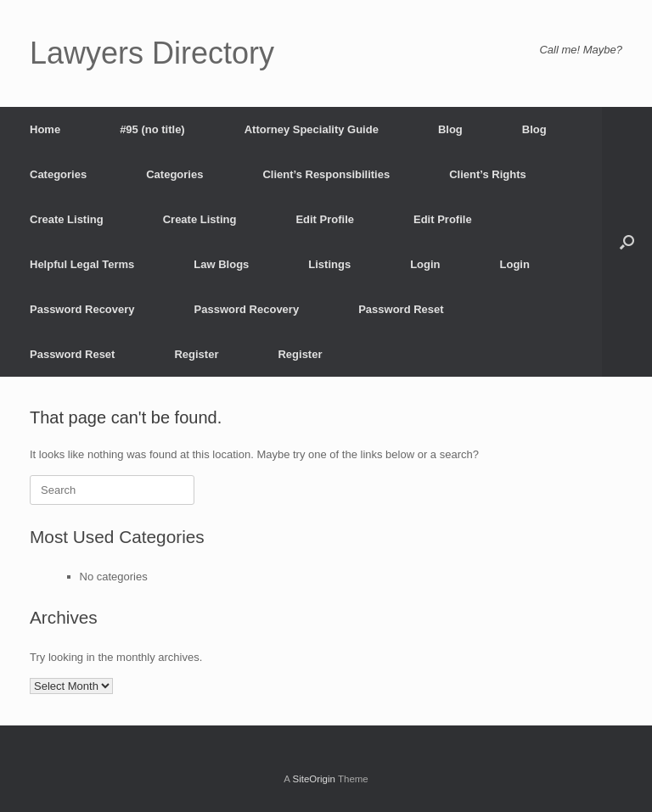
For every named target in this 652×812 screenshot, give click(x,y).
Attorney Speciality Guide (312, 129)
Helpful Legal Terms (82, 264)
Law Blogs (221, 264)
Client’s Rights (488, 174)
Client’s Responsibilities (326, 174)
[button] (627, 242)
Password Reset (401, 309)
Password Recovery (82, 309)
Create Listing (67, 219)
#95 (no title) (152, 129)
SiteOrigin (314, 779)
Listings (329, 264)
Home (45, 129)
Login (425, 264)
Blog (450, 129)
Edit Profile (325, 219)
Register (196, 354)
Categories (58, 174)
